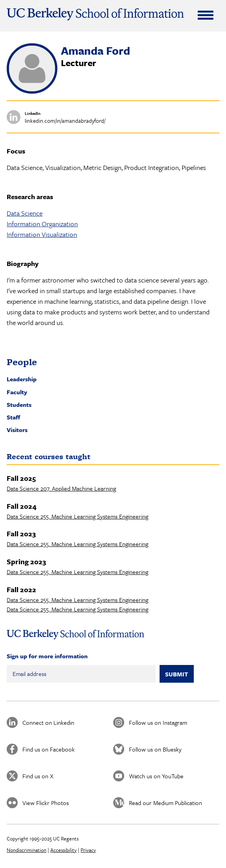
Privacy (88, 850)
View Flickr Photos (46, 803)
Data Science (25, 213)
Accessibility (63, 850)
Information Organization (42, 224)
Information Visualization (42, 234)
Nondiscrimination (27, 850)
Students (19, 404)
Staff (13, 417)
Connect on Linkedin (48, 722)
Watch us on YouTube (156, 776)
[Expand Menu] (206, 15)
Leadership (22, 379)
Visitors (17, 430)
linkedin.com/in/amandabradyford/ (65, 121)
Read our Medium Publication (165, 803)
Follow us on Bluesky (155, 749)
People (22, 362)
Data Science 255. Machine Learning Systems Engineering (77, 516)
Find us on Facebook (49, 749)
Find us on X (38, 776)
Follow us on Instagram (158, 722)
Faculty (17, 392)
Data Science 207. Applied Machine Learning (61, 488)
